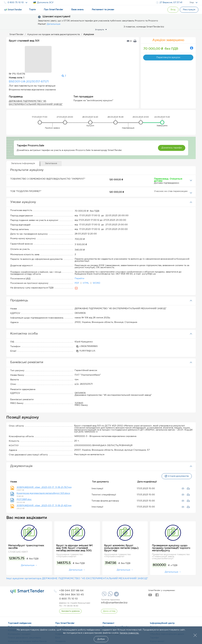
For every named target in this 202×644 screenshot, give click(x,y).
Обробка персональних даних (167, 614)
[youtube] (150, 576)
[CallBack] (70, 592)
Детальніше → (29, 546)
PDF (77, 263)
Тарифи (154, 618)
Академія (60, 622)
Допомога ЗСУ (43, 3)
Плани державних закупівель (24, 618)
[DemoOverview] (109, 592)
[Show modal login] (171, 10)
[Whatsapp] (110, 576)
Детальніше (54, 24)
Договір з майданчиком (163, 611)
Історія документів (176, 456)
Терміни (60, 625)
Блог (58, 618)
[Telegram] (116, 576)
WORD (96, 263)
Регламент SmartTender (116, 607)
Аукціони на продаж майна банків (27, 622)
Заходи (154, 607)
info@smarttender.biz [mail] (114, 583)
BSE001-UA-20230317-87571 (67, 55)
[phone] (71, 571)
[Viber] (104, 576)
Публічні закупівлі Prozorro (23, 607)
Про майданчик (64, 607)
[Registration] (189, 10)
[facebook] (157, 576)
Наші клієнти (63, 611)
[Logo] (13, 10)
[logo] (27, 572)
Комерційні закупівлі (20, 611)
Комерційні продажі (19, 614)
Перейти (79, 259)
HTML (86, 263)
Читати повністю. (129, 633)
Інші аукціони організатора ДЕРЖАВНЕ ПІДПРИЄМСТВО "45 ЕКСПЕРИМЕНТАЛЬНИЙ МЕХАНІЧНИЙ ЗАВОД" (77, 559)
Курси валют (157, 622)
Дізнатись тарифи (172, 128)
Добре (101, 639)
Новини (60, 614)
